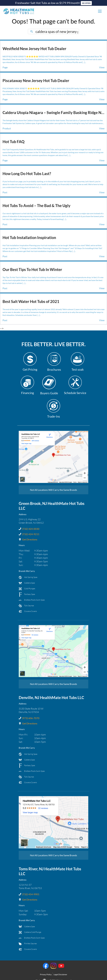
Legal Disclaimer (60, 970)
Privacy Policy (46, 970)
